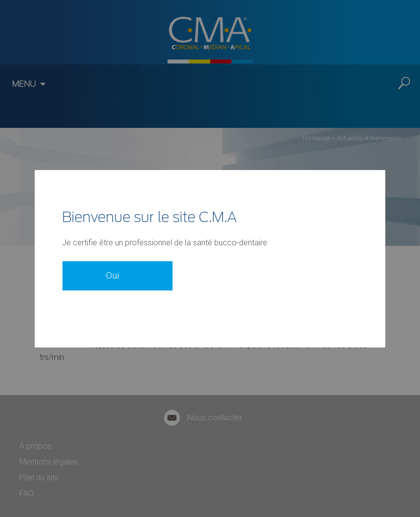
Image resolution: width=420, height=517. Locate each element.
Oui (113, 269)
